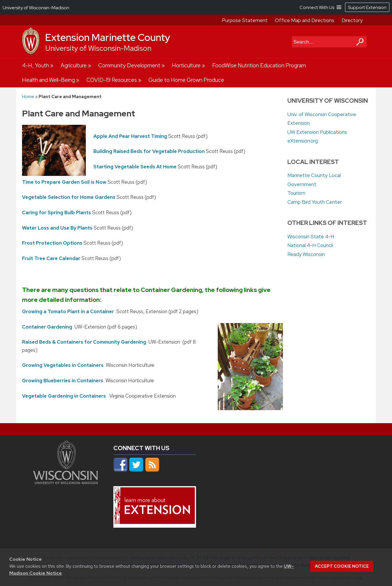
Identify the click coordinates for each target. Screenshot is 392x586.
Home (28, 97)
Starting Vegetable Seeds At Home (135, 167)
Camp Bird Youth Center (315, 202)
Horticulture (186, 65)
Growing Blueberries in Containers (63, 381)
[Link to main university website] (66, 482)
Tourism (296, 193)
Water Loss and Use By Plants (57, 228)
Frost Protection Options (52, 243)
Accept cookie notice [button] (342, 566)
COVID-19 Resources (112, 80)
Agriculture (74, 65)
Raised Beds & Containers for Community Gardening (84, 342)
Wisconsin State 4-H (311, 237)
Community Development (129, 65)
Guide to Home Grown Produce (186, 80)
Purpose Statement (245, 20)
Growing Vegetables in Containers (63, 365)
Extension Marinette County (108, 37)
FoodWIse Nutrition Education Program (259, 65)
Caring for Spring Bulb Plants (57, 212)
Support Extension (367, 7)
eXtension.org (303, 141)
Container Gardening (47, 327)
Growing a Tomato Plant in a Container (68, 311)
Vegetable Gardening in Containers (64, 396)
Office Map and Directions (305, 20)
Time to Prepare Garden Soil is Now (64, 182)
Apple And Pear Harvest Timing (130, 136)
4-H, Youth (36, 65)
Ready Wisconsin (306, 254)
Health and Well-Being (48, 80)
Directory (352, 20)
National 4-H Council (310, 245)
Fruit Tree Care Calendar (51, 258)
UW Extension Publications (317, 132)
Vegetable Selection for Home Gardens (69, 197)
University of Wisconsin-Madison (98, 48)
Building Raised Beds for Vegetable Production (149, 151)
